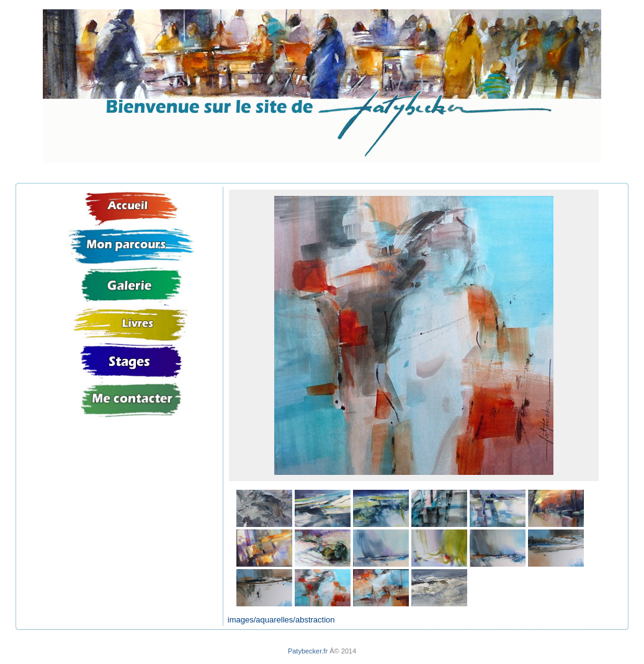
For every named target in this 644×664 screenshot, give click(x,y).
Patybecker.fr (308, 651)
